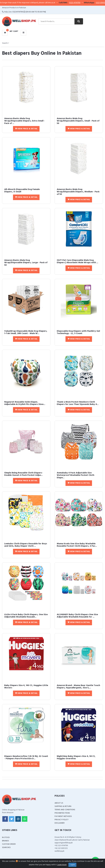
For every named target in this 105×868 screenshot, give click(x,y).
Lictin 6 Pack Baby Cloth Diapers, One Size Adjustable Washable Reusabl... (26, 616)
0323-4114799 (82, 3)
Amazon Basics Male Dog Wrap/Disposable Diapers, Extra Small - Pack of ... (25, 121)
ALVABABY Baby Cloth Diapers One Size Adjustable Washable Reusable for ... (77, 616)
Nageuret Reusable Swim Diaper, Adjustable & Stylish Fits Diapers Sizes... (25, 403)
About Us (59, 803)
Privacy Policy (62, 820)
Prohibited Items (62, 813)
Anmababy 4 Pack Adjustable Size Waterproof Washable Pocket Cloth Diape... (76, 475)
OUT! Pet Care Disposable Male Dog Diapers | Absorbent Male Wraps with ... (77, 261)
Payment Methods (63, 816)
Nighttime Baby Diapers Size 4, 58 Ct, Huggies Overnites (76, 758)
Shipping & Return (63, 806)
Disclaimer (60, 823)
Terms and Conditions (65, 810)
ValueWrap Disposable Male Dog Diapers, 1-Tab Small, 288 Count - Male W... (26, 332)
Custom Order (9, 844)
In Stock (6, 838)
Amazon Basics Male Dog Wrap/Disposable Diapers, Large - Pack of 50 (26, 263)
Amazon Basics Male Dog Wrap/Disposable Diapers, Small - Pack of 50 (78, 121)
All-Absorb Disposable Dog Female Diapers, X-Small (22, 191)
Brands (6, 841)
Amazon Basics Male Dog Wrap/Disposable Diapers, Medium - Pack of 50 (78, 192)
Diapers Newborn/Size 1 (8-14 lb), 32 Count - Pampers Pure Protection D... (26, 758)
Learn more (62, 865)
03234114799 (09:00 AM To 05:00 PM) (29, 12)
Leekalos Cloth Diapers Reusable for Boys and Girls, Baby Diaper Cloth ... (26, 545)
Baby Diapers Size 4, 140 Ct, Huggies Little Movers (26, 687)
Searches (6, 848)
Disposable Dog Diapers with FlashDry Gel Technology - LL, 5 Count (78, 332)
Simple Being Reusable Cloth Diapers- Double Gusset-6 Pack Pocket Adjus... (23, 474)
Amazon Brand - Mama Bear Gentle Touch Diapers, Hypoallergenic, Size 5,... (78, 687)
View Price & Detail (26, 129)
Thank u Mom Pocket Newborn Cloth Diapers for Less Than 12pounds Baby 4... (78, 403)
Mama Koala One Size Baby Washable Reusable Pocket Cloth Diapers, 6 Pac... (77, 545)
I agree (72, 865)
